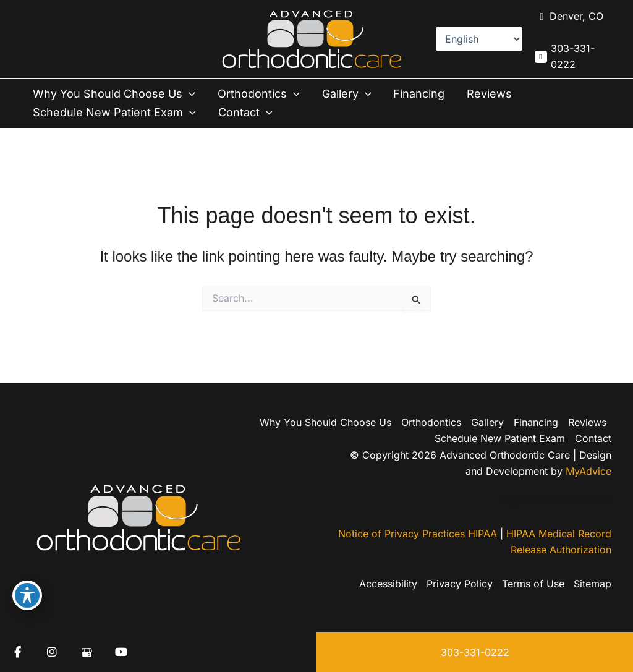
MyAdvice (588, 471)
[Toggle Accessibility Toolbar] (27, 595)
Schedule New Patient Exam (114, 113)
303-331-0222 (475, 652)
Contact (245, 113)
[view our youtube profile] (121, 652)
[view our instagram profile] (52, 652)
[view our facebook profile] (17, 652)
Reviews (489, 94)
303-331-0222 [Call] (573, 56)
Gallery (347, 94)
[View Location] (569, 17)
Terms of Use (533, 584)
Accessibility (388, 584)
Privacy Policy (460, 584)
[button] (189, 94)
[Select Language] (479, 39)
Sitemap (593, 584)
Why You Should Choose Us (114, 94)
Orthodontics (259, 94)
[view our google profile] (87, 652)
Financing (419, 94)
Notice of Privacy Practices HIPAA (418, 534)
